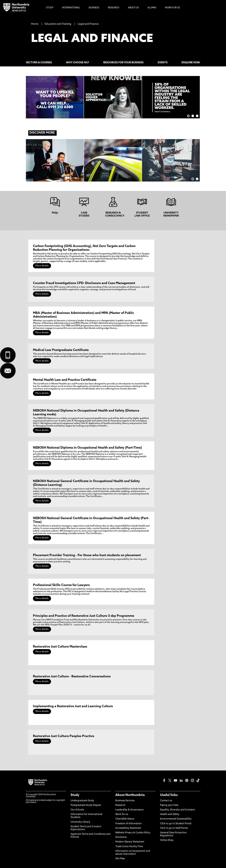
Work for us (122, 814)
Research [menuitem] (114, 8)
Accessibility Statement (128, 828)
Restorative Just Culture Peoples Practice (64, 736)
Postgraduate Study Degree (86, 805)
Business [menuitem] (94, 8)
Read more (110, 157)
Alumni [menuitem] (152, 8)
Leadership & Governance (129, 810)
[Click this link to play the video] (113, 97)
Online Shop (167, 840)
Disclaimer (121, 837)
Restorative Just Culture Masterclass (60, 647)
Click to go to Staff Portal (174, 828)
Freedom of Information (128, 824)
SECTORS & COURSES (39, 63)
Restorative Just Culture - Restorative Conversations (72, 677)
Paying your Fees (169, 805)
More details (42, 266)
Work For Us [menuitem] (172, 8)
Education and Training (58, 24)
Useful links (169, 795)
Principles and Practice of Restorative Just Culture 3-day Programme (84, 616)
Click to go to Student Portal (176, 824)
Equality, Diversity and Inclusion (178, 810)
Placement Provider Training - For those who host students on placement (87, 555)
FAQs (55, 213)
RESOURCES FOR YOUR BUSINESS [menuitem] (123, 63)
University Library (80, 822)
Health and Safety (170, 814)
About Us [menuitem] (133, 8)
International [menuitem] (71, 8)
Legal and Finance (88, 24)
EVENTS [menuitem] (163, 63)
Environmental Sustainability (176, 819)
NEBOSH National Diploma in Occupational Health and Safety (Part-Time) (87, 448)
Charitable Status (125, 819)
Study (75, 795)
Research (120, 805)
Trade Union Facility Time (129, 847)
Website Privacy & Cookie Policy (133, 833)
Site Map (120, 859)
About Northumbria (130, 795)
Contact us (166, 801)
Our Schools (77, 810)
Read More (52, 157)
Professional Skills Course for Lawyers (61, 585)
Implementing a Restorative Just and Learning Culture (73, 706)
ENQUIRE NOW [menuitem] (191, 63)
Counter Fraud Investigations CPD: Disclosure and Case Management (84, 283)
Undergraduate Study (82, 801)
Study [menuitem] (50, 8)
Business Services (125, 801)
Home (35, 24)
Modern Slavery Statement (130, 842)
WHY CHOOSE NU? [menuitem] (78, 63)
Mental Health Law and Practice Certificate (65, 380)
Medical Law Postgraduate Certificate (61, 350)
